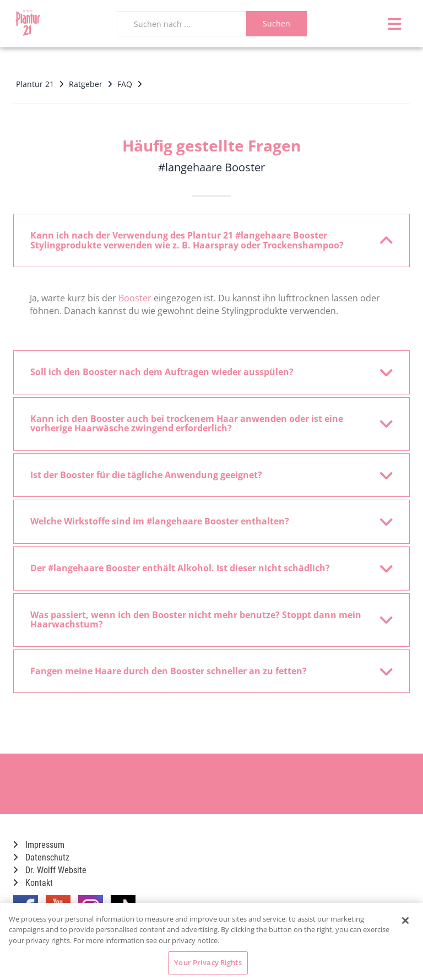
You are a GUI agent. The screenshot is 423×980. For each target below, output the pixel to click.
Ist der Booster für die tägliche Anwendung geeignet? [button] (205, 475)
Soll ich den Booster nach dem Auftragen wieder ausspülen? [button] (205, 372)
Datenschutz (41, 857)
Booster (135, 298)
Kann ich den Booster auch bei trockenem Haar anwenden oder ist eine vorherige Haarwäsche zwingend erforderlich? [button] (205, 424)
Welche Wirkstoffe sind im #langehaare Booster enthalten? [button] (205, 522)
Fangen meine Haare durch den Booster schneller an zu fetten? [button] (205, 672)
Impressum (39, 845)
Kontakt (33, 883)
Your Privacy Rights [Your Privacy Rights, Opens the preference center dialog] (208, 962)
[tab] (211, 240)
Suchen (276, 23)
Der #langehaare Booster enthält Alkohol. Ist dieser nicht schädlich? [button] (205, 568)
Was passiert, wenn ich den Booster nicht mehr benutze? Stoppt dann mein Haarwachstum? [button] (205, 620)
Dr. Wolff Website (50, 870)
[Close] (405, 921)
